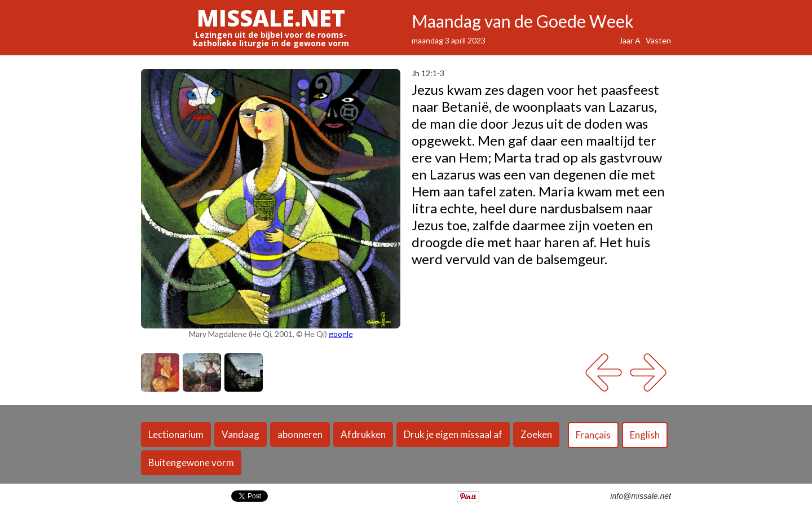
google (341, 334)
